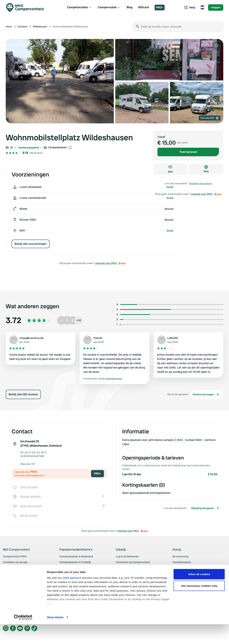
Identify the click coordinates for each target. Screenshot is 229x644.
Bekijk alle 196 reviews (23, 394)
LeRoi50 (173, 338)
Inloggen (216, 7)
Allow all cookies (199, 594)
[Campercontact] (27, 8)
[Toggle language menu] (202, 8)
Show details (55, 637)
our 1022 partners (69, 597)
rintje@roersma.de (31, 338)
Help (190, 7)
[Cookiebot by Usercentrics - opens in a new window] (23, 637)
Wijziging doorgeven (200, 183)
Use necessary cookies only (199, 606)
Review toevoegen (207, 394)
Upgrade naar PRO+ (106, 263)
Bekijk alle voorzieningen (31, 244)
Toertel (98, 338)
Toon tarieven (188, 152)
